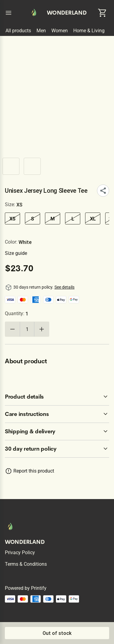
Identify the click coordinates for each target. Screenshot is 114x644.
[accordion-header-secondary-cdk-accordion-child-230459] (57, 449)
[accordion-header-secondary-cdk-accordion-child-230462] (57, 431)
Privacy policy (20, 553)
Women (60, 31)
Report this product (34, 471)
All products (18, 31)
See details (64, 287)
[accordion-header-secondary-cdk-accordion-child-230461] (57, 414)
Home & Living (89, 31)
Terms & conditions (26, 564)
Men (41, 31)
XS (12, 219)
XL (93, 219)
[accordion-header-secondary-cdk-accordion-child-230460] (57, 397)
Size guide (16, 253)
